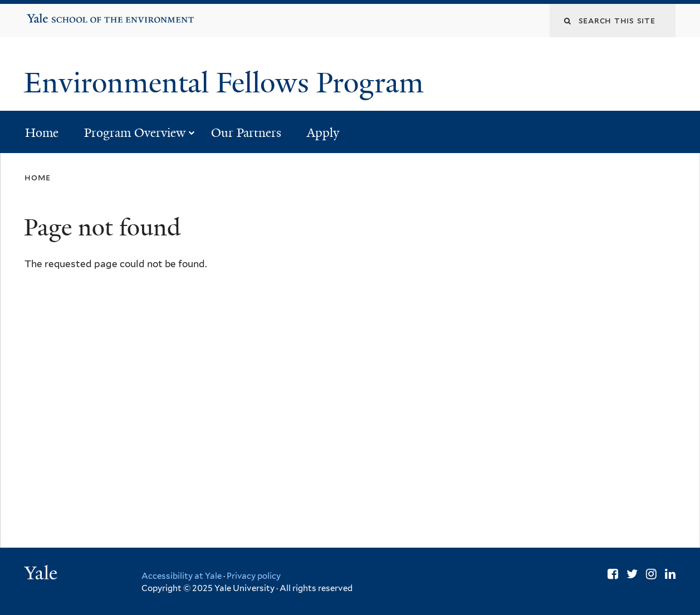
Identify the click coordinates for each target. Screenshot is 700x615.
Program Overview (135, 133)
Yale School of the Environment (62, 14)
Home (42, 133)
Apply (323, 133)
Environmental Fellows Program (227, 83)
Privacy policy (254, 576)
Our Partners (246, 133)
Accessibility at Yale (182, 576)
